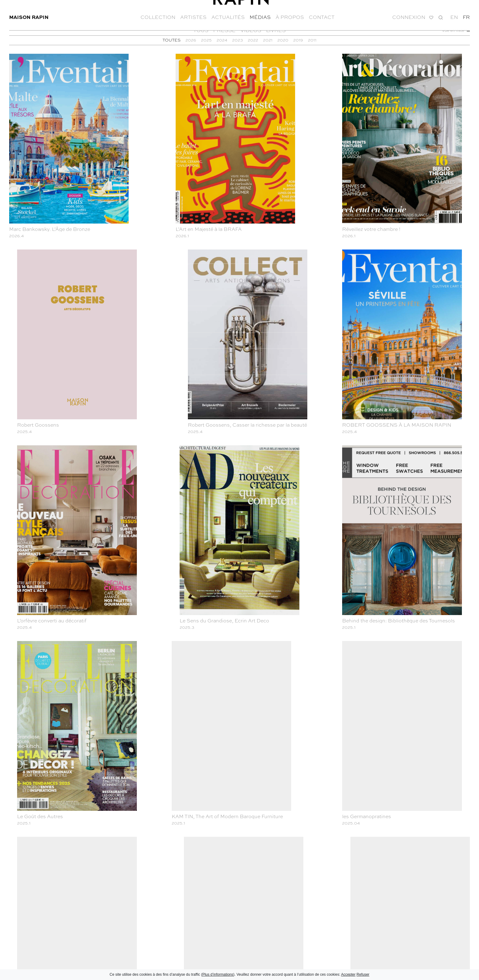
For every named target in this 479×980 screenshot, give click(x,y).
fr (466, 12)
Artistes (193, 12)
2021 (268, 40)
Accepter (348, 975)
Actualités (228, 12)
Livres (276, 30)
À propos (290, 12)
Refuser (363, 975)
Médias (260, 12)
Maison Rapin (29, 12)
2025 (206, 40)
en (454, 12)
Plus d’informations (218, 975)
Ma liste (431, 13)
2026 (191, 40)
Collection (158, 12)
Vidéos (251, 30)
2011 (312, 40)
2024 (222, 40)
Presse (224, 30)
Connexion (409, 12)
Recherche (441, 12)
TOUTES (172, 40)
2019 (298, 40)
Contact (322, 12)
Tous (201, 30)
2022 (253, 40)
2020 (283, 40)
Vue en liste (456, 30)
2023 (238, 40)
